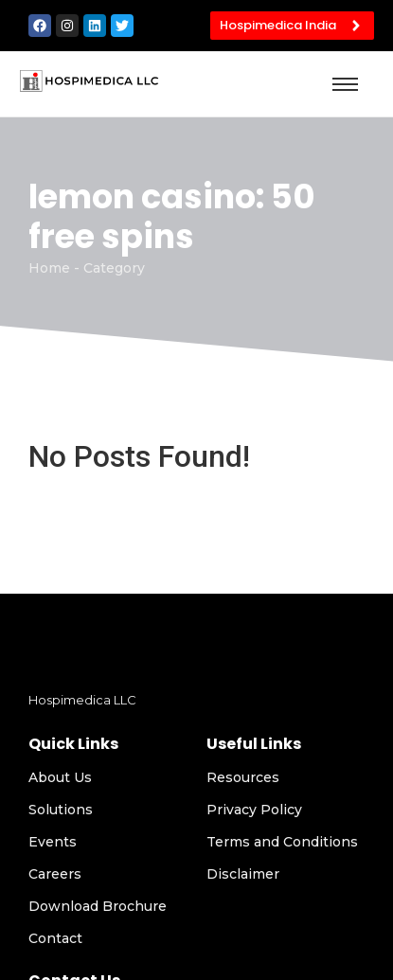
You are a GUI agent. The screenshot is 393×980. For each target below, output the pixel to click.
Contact (55, 938)
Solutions (61, 810)
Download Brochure (98, 906)
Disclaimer (243, 874)
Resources (243, 777)
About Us (60, 777)
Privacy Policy (254, 810)
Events (53, 842)
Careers (55, 874)
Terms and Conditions (282, 842)
